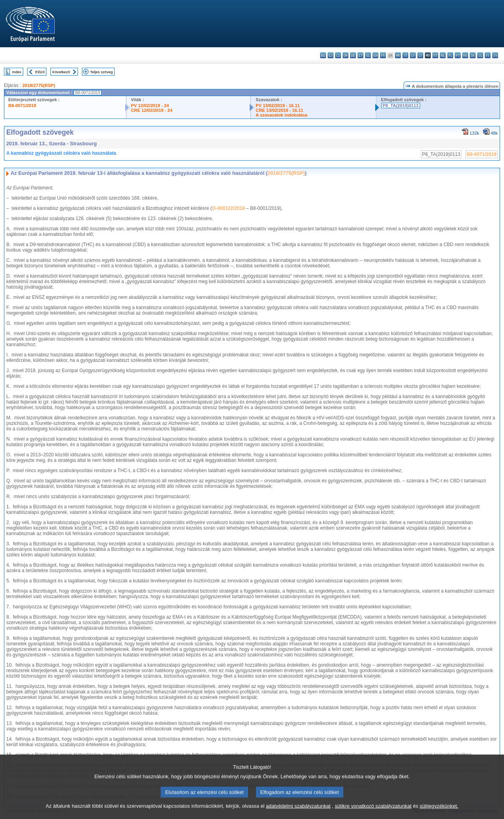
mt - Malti (435, 55)
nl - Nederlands (443, 55)
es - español (331, 55)
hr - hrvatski (398, 55)
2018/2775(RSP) (39, 85)
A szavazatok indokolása (281, 115)
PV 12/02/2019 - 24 (150, 106)
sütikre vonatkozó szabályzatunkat (373, 812)
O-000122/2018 (228, 208)
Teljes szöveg (102, 72)
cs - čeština (338, 55)
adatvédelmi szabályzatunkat (298, 812)
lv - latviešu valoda (413, 55)
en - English (375, 55)
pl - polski (450, 55)
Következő (61, 72)
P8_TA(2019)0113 (401, 106)
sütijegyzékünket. (439, 812)
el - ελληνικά (368, 55)
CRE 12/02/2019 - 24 (152, 110)
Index (17, 72)
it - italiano (405, 55)
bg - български (323, 55)
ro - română (465, 55)
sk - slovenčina (473, 55)
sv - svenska (495, 55)
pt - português (458, 55)
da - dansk (346, 55)
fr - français (383, 55)
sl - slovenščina (480, 55)
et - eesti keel (360, 55)
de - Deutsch (353, 55)
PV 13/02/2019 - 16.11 (278, 106)
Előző (40, 72)
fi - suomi (488, 55)
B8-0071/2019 (22, 106)
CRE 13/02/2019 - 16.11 (279, 110)
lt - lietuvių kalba (420, 55)
